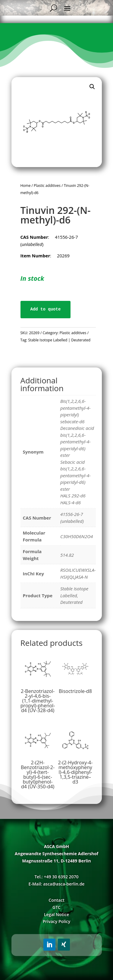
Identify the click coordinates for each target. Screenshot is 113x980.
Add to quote (46, 309)
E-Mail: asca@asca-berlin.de (57, 884)
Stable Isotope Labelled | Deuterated (59, 340)
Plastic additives (47, 186)
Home (26, 186)
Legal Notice (56, 914)
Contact (56, 900)
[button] (92, 87)
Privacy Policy (57, 921)
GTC (56, 907)
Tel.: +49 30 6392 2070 (56, 877)
